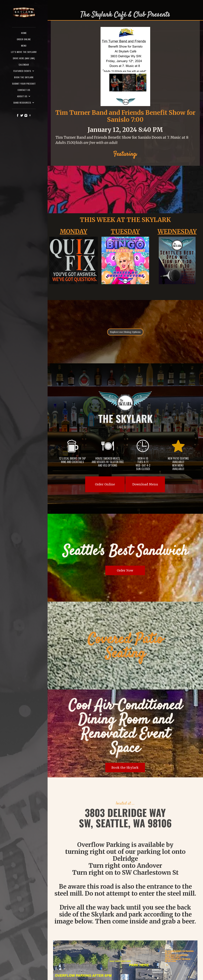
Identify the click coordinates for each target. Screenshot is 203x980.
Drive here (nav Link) (24, 58)
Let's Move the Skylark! (24, 52)
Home (24, 33)
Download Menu (145, 484)
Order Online (105, 484)
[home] (24, 13)
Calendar (24, 65)
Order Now (125, 570)
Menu (24, 46)
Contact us (24, 90)
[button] (24, 71)
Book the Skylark (24, 77)
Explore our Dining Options (125, 332)
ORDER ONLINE (24, 39)
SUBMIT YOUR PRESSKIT (24, 84)
